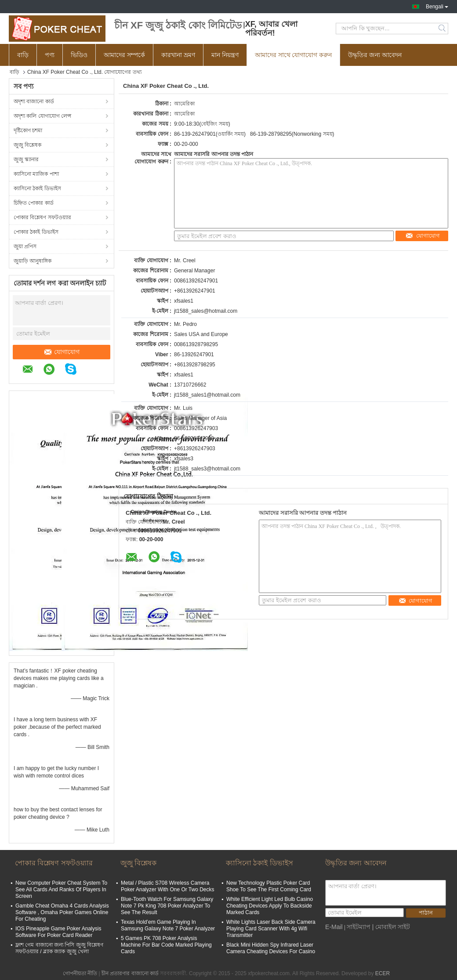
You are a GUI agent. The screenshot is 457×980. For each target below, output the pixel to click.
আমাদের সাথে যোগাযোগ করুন (294, 55)
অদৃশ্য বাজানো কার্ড (34, 101)
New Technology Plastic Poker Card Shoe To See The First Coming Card (269, 886)
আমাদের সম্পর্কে (124, 55)
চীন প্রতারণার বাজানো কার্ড (130, 973)
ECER (383, 973)
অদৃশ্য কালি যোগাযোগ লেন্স (42, 116)
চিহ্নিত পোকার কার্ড (34, 203)
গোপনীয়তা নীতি (80, 973)
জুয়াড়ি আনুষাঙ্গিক (33, 261)
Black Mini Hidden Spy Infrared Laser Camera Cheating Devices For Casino (271, 948)
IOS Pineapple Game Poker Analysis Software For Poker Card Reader (58, 932)
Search (443, 29)
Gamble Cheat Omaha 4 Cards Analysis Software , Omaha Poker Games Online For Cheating (62, 912)
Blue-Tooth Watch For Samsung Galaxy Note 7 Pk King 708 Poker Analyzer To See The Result (167, 906)
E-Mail (334, 927)
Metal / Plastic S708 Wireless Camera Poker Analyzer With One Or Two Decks (168, 886)
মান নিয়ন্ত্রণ (225, 55)
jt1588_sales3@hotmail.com (207, 469)
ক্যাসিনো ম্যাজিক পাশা (36, 174)
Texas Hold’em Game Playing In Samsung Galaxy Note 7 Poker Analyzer (168, 925)
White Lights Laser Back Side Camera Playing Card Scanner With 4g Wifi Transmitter (271, 929)
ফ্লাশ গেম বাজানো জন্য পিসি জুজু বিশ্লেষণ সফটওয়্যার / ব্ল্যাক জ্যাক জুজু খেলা (59, 948)
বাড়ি (23, 55)
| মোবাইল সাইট (391, 927)
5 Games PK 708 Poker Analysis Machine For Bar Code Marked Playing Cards (166, 945)
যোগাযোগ (62, 352)
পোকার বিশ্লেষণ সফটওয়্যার (42, 217)
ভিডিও (79, 55)
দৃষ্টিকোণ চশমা (28, 130)
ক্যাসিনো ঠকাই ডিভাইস (37, 188)
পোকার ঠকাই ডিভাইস (36, 232)
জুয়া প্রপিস (25, 246)
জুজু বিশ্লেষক (27, 145)
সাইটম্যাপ (359, 927)
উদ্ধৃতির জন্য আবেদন (375, 55)
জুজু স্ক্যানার (26, 159)
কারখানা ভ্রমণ (178, 55)
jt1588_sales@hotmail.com (206, 311)
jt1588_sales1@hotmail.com (207, 395)
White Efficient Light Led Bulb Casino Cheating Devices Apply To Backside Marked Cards (270, 906)
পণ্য (50, 55)
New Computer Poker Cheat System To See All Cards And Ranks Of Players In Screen (61, 890)
